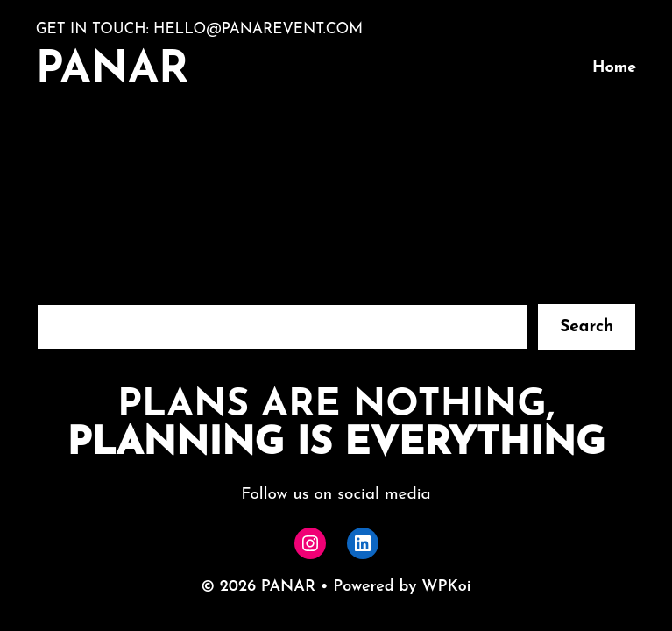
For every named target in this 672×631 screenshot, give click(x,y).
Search (587, 327)
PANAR (113, 71)
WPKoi (446, 587)
